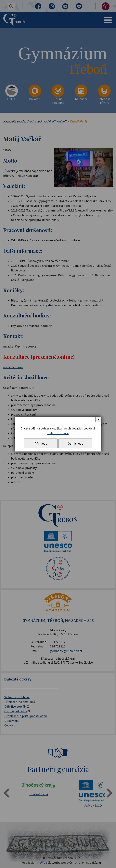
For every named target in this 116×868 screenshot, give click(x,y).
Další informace (58, 433)
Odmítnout (75, 443)
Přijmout (41, 443)
